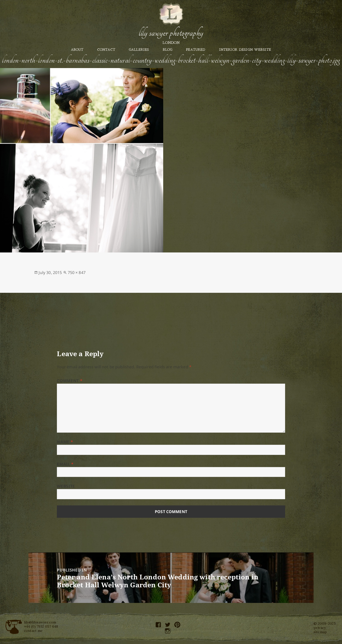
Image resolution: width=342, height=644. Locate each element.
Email (65, 464)
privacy (320, 628)
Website (66, 486)
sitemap (320, 632)
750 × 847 (77, 272)
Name (65, 442)
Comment (70, 381)
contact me (33, 631)
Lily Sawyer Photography (171, 33)
